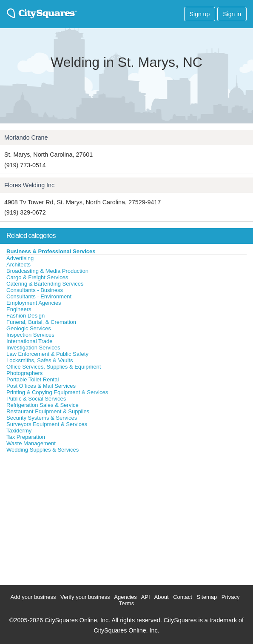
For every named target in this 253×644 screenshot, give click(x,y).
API (146, 597)
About (162, 597)
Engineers (19, 309)
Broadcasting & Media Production (47, 271)
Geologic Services (29, 328)
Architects (18, 265)
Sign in (232, 14)
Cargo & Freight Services (37, 277)
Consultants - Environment (39, 296)
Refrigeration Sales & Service (43, 405)
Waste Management (31, 443)
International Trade (29, 341)
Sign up (200, 14)
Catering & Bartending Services (45, 284)
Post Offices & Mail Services (41, 386)
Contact (183, 597)
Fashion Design (26, 316)
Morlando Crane (26, 137)
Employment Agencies (34, 303)
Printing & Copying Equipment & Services (57, 392)
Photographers (24, 373)
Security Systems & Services (42, 418)
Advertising (20, 258)
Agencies (125, 597)
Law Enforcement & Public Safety (47, 354)
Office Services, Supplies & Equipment (54, 367)
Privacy (231, 597)
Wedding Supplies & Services (43, 450)
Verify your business (85, 597)
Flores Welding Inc (29, 185)
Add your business (33, 597)
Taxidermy (19, 431)
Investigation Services (33, 348)
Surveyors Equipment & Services (47, 424)
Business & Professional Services (51, 251)
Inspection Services (30, 335)
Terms (126, 603)
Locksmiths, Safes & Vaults (40, 360)
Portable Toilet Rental (33, 379)
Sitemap (207, 597)
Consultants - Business (35, 290)
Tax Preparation (26, 437)
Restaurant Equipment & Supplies (48, 411)
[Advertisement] (64, 517)
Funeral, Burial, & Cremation (41, 322)
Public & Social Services (36, 399)
